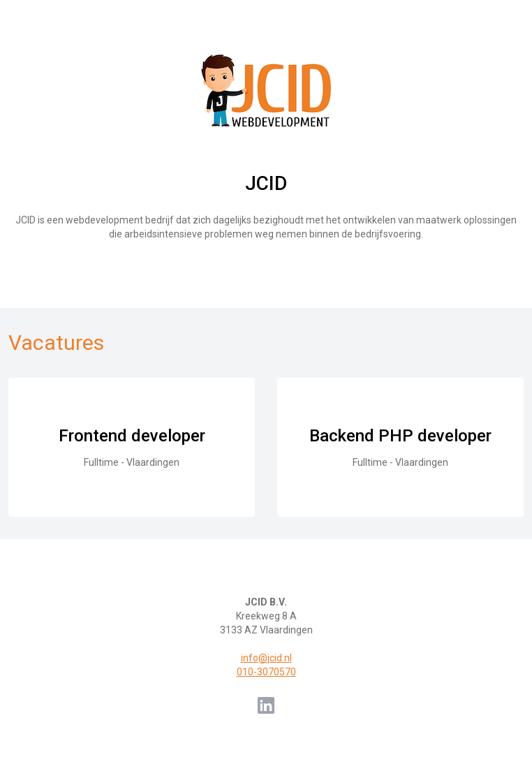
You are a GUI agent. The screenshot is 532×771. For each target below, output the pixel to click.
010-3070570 (266, 672)
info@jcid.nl (266, 658)
